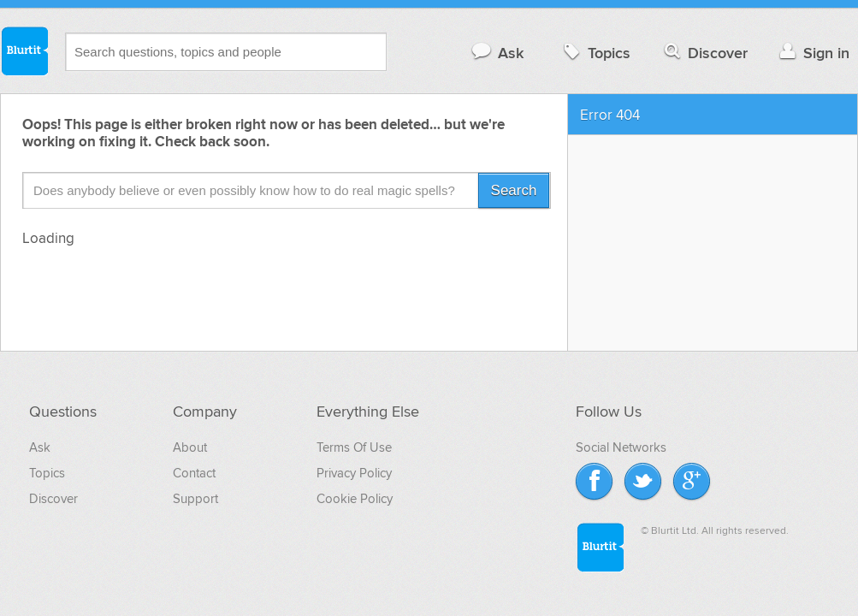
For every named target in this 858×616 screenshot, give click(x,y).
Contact (194, 473)
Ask (497, 53)
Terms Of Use (354, 447)
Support (195, 499)
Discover (704, 53)
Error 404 (610, 115)
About (190, 447)
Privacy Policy (354, 473)
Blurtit (24, 50)
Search (514, 190)
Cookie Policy (355, 499)
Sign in (812, 53)
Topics (595, 53)
